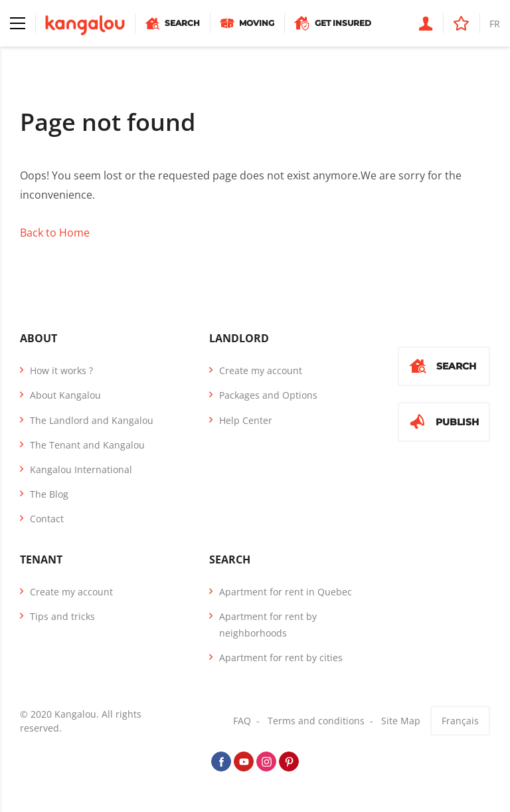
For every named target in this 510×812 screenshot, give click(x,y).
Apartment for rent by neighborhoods (268, 625)
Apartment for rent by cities (281, 658)
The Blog (49, 494)
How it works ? (61, 370)
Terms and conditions (316, 721)
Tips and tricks (62, 616)
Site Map (401, 721)
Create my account (261, 370)
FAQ (242, 721)
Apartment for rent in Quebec (286, 592)
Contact (47, 519)
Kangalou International (81, 469)
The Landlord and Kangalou (92, 420)
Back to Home (55, 233)
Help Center (246, 420)
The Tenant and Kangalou (87, 445)
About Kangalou (65, 395)
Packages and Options (268, 395)
